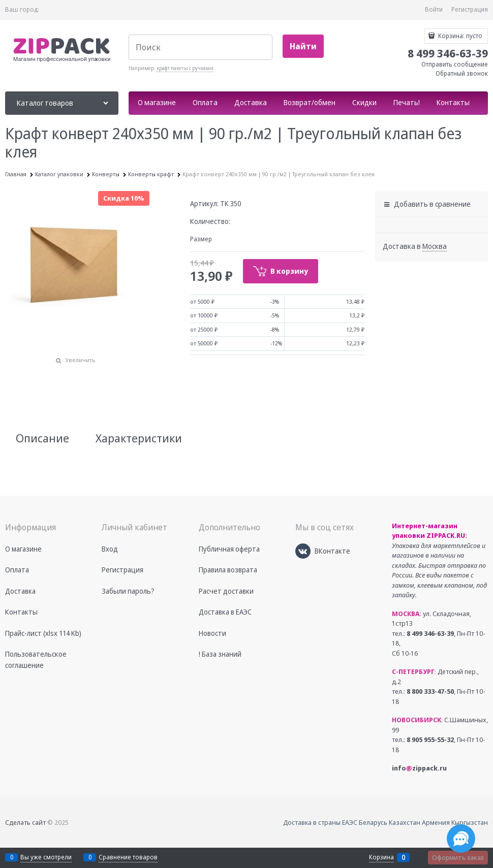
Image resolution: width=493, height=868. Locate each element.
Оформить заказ (458, 857)
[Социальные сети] (461, 839)
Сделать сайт (25, 822)
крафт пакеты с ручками (185, 68)
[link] (435, 246)
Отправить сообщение (455, 64)
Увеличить (81, 360)
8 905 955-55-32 (430, 740)
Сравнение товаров (128, 857)
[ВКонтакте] (303, 551)
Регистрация (470, 9)
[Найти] (303, 46)
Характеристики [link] (139, 438)
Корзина (381, 857)
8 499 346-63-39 (430, 633)
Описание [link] (42, 438)
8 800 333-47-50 (430, 691)
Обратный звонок (462, 73)
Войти (434, 9)
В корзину (289, 271)
